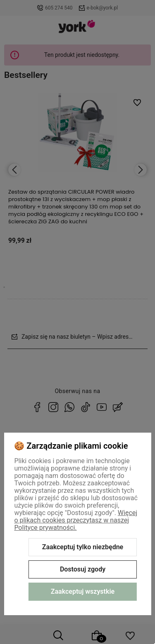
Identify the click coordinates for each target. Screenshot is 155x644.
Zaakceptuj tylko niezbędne (83, 547)
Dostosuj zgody (83, 569)
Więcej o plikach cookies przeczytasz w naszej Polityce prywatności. (76, 520)
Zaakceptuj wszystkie (83, 591)
